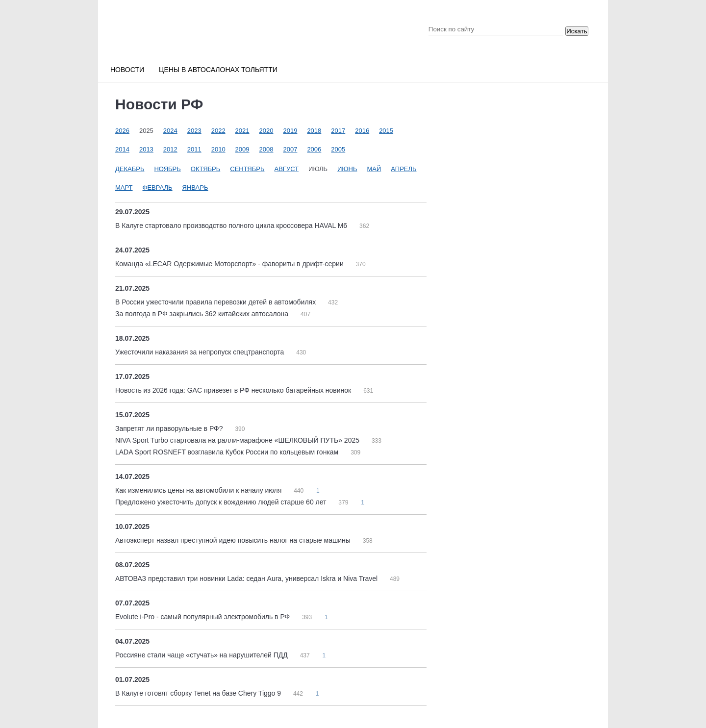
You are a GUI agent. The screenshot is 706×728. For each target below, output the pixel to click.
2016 (362, 131)
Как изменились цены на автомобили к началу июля (199, 490)
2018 (314, 131)
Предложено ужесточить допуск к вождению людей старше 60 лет (222, 502)
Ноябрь (167, 169)
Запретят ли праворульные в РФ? (170, 428)
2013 (146, 149)
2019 (290, 131)
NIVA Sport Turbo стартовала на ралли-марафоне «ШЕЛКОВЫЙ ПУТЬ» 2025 (238, 440)
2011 (194, 149)
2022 (218, 131)
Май (374, 169)
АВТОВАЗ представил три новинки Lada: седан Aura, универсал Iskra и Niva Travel (247, 578)
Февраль (158, 188)
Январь (195, 188)
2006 (314, 149)
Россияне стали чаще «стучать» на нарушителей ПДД (202, 655)
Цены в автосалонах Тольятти (218, 70)
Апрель (403, 169)
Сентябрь (247, 169)
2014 (122, 149)
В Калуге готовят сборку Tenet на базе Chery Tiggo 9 (199, 693)
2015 (386, 131)
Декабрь (130, 169)
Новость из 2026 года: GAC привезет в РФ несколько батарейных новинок (234, 390)
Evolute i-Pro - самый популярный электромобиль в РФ (203, 617)
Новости (127, 70)
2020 (266, 131)
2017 (338, 131)
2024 (170, 131)
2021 (242, 131)
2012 (170, 149)
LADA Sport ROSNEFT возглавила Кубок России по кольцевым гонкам (228, 452)
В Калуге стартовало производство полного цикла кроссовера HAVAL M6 (232, 226)
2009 (242, 149)
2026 (122, 131)
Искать (577, 31)
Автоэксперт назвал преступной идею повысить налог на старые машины (234, 540)
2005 (338, 149)
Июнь (347, 169)
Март (124, 188)
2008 (266, 149)
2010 (218, 149)
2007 (290, 149)
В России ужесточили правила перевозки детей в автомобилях (216, 302)
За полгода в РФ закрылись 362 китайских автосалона (203, 314)
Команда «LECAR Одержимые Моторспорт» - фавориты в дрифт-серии (230, 264)
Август (287, 169)
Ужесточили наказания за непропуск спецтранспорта (201, 352)
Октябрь (205, 169)
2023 (194, 131)
